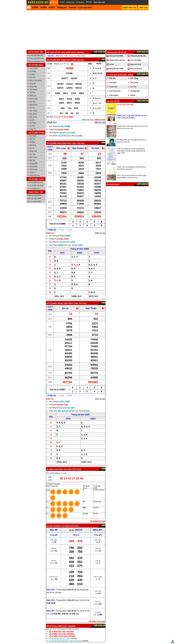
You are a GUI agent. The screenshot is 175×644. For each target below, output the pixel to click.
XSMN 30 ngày (100, 230)
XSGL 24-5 (62, 459)
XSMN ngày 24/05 (69, 140)
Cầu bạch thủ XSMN (67, 238)
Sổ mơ (111, 61)
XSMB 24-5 (52, 119)
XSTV (97, 250)
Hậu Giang (33, 111)
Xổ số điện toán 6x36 (36, 182)
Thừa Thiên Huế (115, 88)
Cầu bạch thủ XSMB (67, 129)
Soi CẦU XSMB (80, 53)
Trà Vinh (32, 123)
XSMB (35, 8)
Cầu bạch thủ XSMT (67, 404)
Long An (32, 117)
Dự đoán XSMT (62, 401)
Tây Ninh (32, 89)
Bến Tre (32, 105)
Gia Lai (32, 145)
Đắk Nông (33, 142)
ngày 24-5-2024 (65, 466)
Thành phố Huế (35, 172)
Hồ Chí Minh (34, 65)
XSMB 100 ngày (87, 116)
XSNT (93, 415)
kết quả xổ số (64, 408)
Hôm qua (143, 7)
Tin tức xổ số (113, 98)
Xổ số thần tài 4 (35, 185)
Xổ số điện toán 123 (36, 179)
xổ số (61, 132)
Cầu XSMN (65, 232)
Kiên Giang (33, 114)
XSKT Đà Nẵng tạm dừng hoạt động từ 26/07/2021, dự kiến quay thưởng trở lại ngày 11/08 (131, 148)
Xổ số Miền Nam (54, 140)
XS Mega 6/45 (52, 466)
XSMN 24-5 (50, 230)
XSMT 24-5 (50, 395)
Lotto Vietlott (114, 92)
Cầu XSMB (65, 123)
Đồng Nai (33, 80)
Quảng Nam (33, 166)
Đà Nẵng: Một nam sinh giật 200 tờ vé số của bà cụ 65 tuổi (131, 138)
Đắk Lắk (32, 136)
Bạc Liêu (32, 98)
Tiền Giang (33, 86)
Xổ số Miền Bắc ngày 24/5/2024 (61, 628)
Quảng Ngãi (33, 163)
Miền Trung (69, 53)
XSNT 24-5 (86, 459)
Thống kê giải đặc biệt (138, 53)
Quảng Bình (33, 160)
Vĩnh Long (33, 92)
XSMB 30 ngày (100, 116)
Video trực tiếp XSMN (34, 195)
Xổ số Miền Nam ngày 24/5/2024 (62, 631)
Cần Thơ (32, 74)
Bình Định (33, 133)
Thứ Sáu (77, 466)
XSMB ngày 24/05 (68, 57)
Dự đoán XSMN (63, 235)
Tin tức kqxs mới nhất (125, 101)
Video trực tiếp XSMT (34, 198)
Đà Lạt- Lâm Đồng (36, 77)
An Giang (33, 68)
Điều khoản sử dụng (87, 643)
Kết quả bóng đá (136, 65)
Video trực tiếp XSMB (34, 192)
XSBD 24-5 (77, 293)
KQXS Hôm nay (130, 7)
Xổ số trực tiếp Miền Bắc (35, 52)
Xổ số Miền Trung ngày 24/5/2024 (62, 633)
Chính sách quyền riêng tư (103, 643)
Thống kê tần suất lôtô (117, 57)
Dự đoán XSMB (63, 126)
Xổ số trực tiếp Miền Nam (35, 55)
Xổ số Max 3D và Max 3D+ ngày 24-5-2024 (65, 637)
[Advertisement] (87, 28)
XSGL (68, 415)
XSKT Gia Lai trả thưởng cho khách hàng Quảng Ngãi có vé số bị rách (132, 173)
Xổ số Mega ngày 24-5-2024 (60, 635)
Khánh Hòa (33, 148)
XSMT (52, 8)
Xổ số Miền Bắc (54, 57)
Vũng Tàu (33, 126)
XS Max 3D (51, 523)
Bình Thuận (33, 108)
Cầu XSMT (65, 398)
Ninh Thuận (33, 154)
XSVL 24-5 (59, 293)
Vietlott (133, 92)
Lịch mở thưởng (136, 57)
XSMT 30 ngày (100, 395)
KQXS (61, 242)
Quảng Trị (33, 169)
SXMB (80, 132)
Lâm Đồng (113, 79)
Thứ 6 (56, 60)
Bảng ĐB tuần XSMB (116, 65)
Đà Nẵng (32, 139)
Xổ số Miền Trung (55, 300)
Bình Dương (33, 95)
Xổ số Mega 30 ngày (98, 518)
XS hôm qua (112, 71)
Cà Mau (32, 71)
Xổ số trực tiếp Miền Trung (36, 58)
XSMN (44, 8)
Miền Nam (59, 53)
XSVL (62, 250)
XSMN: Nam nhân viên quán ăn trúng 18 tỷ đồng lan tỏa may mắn (132, 124)
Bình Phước (33, 101)
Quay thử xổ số (136, 61)
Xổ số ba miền (56, 623)
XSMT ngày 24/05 (71, 300)
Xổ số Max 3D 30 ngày (97, 618)
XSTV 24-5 (93, 293)
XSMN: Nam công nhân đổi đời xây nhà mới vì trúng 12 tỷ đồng (132, 113)
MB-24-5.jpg (100, 119)
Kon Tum (32, 151)
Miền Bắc (51, 53)
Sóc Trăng (33, 120)
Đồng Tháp (33, 83)
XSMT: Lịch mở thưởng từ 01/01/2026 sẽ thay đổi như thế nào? (131, 165)
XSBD (80, 250)
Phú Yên (32, 157)
